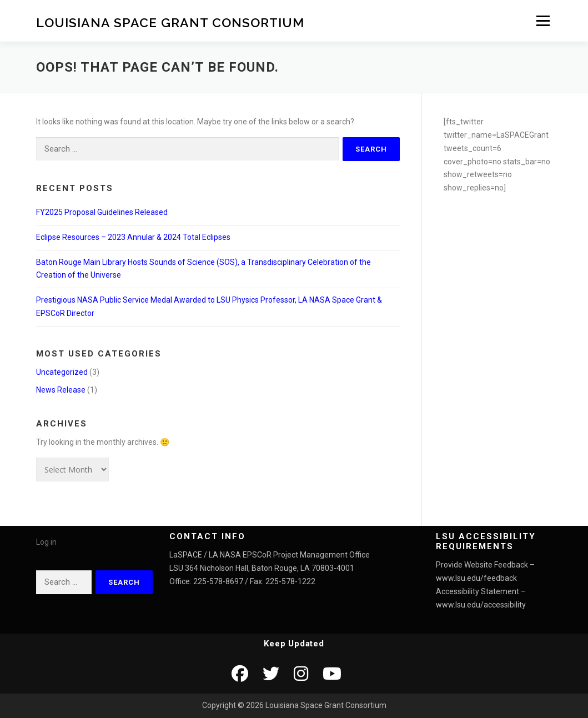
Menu (543, 21)
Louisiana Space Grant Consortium (170, 22)
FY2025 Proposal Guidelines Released (102, 212)
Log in (46, 542)
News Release (61, 390)
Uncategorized (62, 372)
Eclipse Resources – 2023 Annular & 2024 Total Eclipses (133, 237)
